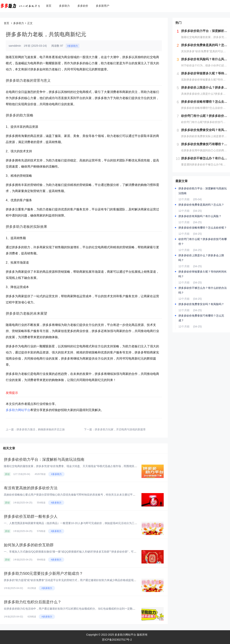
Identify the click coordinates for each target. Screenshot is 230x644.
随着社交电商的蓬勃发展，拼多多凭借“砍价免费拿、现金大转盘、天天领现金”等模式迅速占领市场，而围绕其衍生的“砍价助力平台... (83, 466)
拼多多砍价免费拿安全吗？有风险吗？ (201, 304)
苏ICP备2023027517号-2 (117, 640)
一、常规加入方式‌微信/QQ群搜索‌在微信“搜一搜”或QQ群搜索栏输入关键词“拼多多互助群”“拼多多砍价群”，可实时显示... (75, 552)
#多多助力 (73, 46)
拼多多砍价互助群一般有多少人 (31, 516)
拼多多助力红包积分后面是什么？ (33, 602)
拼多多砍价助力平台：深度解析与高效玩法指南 (44, 459)
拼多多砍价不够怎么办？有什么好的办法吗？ (203, 290)
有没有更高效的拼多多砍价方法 (31, 488)
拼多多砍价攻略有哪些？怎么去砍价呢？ (203, 228)
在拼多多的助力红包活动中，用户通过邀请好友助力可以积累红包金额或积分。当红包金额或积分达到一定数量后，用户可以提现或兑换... (85, 609)
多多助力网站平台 (18, 410)
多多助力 (64, 6)
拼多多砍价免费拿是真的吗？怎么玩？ (201, 205)
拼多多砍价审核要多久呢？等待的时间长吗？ (203, 274)
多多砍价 (83, 6)
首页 (49, 6)
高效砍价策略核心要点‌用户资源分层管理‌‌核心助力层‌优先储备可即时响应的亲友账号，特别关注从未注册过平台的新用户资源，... (80, 495)
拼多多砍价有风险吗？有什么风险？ (200, 216)
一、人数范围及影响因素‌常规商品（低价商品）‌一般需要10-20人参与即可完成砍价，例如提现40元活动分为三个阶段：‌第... (77, 523)
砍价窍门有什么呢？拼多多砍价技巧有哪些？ (203, 241)
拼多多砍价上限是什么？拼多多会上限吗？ (201, 258)
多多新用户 (103, 6)
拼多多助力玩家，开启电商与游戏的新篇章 (120, 429)
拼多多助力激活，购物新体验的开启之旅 (41, 429)
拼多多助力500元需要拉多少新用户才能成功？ (43, 573)
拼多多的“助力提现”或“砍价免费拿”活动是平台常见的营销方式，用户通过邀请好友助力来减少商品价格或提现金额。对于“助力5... (80, 580)
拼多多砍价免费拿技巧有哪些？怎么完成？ (201, 318)
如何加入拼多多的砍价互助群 (29, 545)
